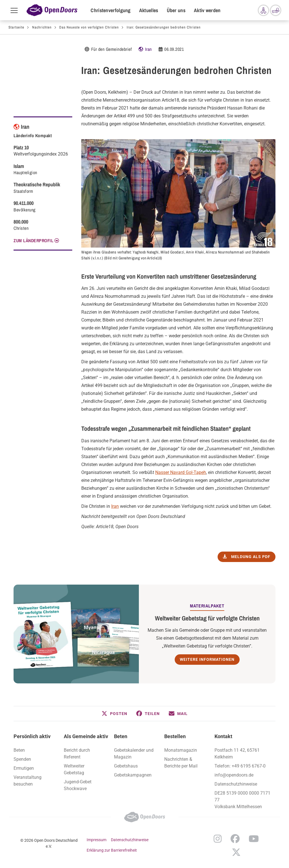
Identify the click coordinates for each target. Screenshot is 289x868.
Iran (148, 49)
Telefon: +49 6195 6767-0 (240, 766)
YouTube (254, 839)
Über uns (176, 10)
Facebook (235, 839)
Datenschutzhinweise (236, 784)
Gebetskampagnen (133, 775)
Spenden (22, 759)
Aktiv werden (207, 10)
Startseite (16, 27)
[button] (114, 714)
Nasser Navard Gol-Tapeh (181, 472)
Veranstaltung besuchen (28, 781)
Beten (19, 750)
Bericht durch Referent (77, 754)
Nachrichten (42, 27)
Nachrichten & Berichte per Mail (181, 763)
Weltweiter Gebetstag (74, 769)
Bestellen (175, 736)
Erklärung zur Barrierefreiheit (112, 850)
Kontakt (223, 736)
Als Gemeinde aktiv (86, 736)
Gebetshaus (126, 766)
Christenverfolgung (110, 10)
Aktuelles (149, 10)
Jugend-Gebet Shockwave (78, 785)
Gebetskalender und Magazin (134, 754)
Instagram (218, 839)
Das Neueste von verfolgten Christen (89, 27)
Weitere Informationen (207, 659)
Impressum (97, 840)
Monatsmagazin (181, 750)
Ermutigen (24, 768)
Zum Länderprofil (33, 240)
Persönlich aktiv (32, 736)
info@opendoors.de (234, 775)
